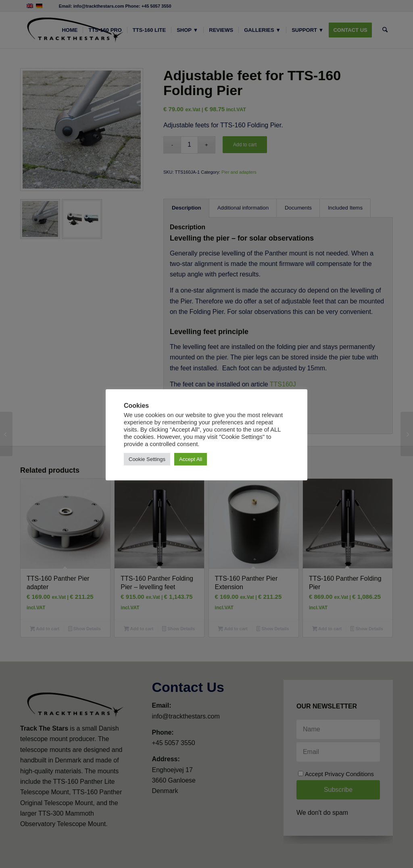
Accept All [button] (191, 459)
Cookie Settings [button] (147, 459)
